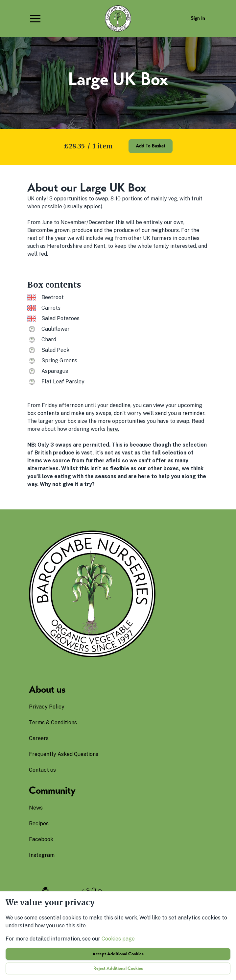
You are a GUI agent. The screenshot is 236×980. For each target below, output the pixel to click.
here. (113, 429)
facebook (41, 839)
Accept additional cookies (118, 954)
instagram (42, 855)
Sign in (198, 18)
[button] (35, 18)
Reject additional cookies (118, 968)
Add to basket (151, 146)
